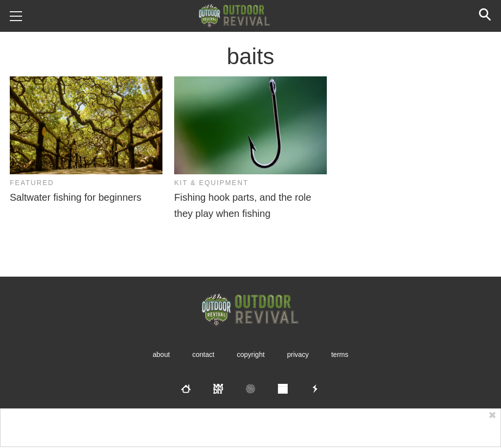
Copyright (251, 354)
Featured (32, 183)
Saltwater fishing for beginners (76, 197)
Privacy (298, 354)
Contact (203, 354)
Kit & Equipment (211, 183)
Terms (340, 354)
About (161, 354)
